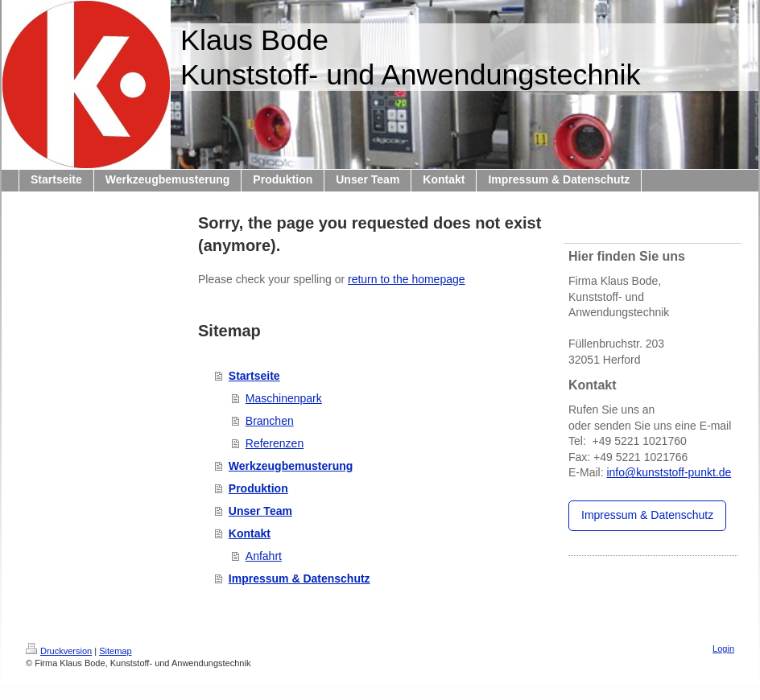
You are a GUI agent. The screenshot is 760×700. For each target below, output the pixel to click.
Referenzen (275, 443)
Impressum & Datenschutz (299, 579)
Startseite (254, 376)
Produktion (258, 488)
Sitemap (115, 651)
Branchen (270, 421)
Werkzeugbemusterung (291, 466)
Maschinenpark (284, 398)
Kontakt (250, 533)
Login (723, 649)
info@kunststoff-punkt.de (669, 472)
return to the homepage (407, 279)
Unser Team (260, 511)
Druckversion (59, 651)
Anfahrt (264, 556)
